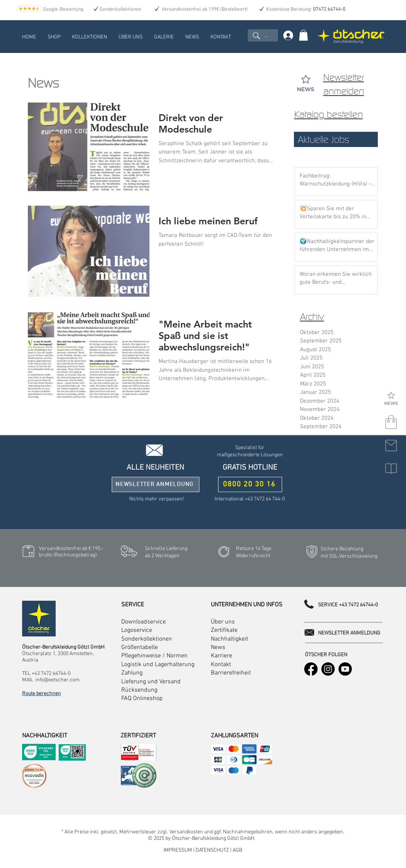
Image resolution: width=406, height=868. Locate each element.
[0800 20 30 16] (250, 484)
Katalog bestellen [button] (329, 114)
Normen (177, 656)
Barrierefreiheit (231, 673)
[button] (391, 469)
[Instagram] (328, 669)
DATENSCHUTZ (213, 850)
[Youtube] (345, 669)
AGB (237, 850)
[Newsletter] (391, 399)
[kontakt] (391, 446)
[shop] (391, 422)
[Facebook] (311, 669)
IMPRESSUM (178, 850)
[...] (263, 35)
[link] (303, 35)
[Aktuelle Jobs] (336, 139)
